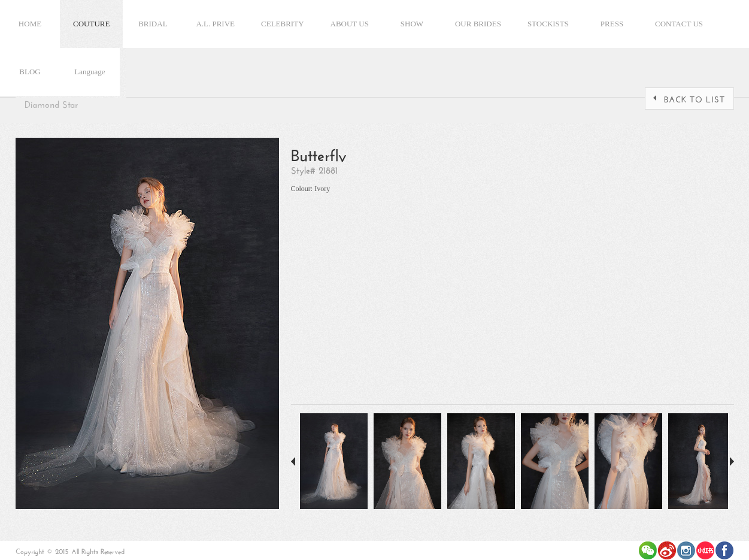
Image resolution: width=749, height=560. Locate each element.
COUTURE (91, 24)
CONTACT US (679, 24)
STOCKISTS (548, 24)
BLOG (30, 72)
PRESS (612, 24)
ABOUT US (350, 24)
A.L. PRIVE (215, 24)
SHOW (412, 24)
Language (90, 72)
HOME (30, 24)
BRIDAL (153, 24)
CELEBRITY (283, 24)
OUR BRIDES (478, 24)
